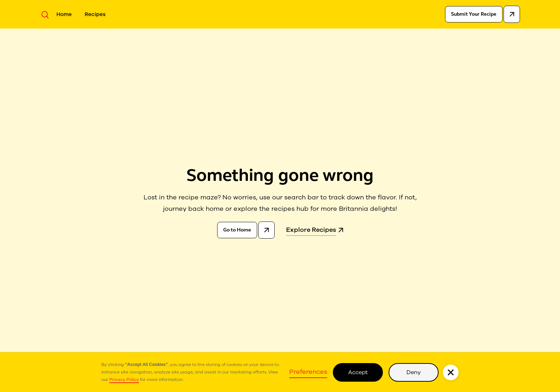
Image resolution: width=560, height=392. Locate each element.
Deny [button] (414, 372)
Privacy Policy (124, 380)
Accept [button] (358, 372)
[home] (279, 16)
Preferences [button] (308, 372)
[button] (451, 372)
